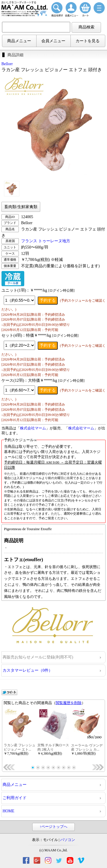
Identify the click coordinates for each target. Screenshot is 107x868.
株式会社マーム (33, 428)
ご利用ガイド (15, 798)
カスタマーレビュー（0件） (28, 670)
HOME (8, 811)
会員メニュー (53, 41)
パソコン (68, 840)
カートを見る (88, 41)
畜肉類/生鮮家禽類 (21, 207)
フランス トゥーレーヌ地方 (46, 241)
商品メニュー (19, 41)
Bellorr (7, 64)
